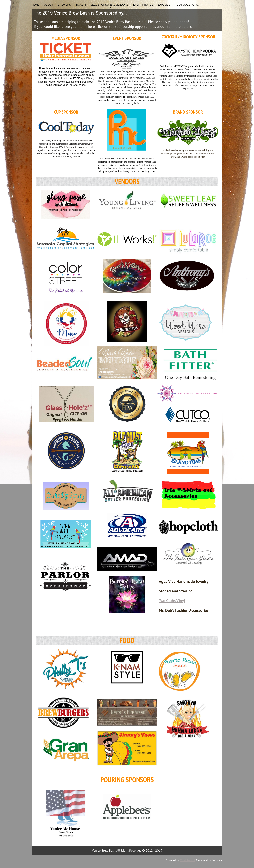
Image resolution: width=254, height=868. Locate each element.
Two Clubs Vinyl (172, 601)
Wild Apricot (188, 860)
